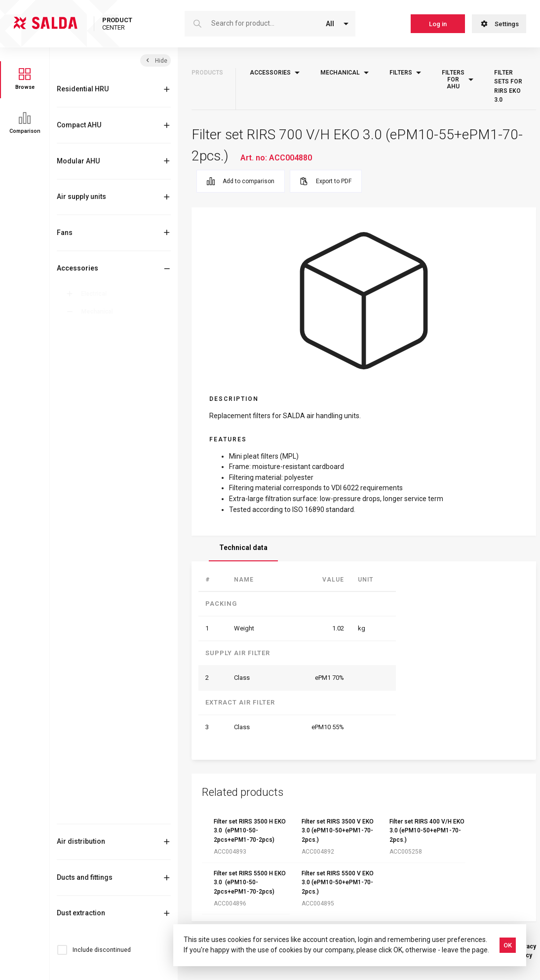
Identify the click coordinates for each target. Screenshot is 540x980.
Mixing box (104, 347)
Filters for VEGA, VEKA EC (133, 538)
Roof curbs (105, 759)
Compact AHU (79, 125)
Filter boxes (106, 452)
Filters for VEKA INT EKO (135, 502)
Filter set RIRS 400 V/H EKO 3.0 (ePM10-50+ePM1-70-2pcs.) (427, 831)
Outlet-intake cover (116, 724)
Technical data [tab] (243, 548)
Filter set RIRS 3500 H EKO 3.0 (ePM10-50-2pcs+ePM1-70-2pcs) (250, 831)
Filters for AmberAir (122, 640)
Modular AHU (78, 161)
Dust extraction (81, 913)
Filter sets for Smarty (131, 608)
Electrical (96, 294)
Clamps (100, 382)
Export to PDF (326, 181)
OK (508, 945)
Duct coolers (107, 417)
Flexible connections (118, 686)
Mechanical (99, 312)
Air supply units (81, 196)
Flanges (101, 669)
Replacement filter (127, 555)
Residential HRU (83, 89)
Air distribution (81, 841)
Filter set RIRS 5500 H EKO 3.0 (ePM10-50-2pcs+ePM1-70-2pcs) (250, 882)
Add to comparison (241, 181)
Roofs (98, 777)
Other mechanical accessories (115, 705)
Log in (438, 24)
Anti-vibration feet (115, 329)
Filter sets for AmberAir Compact (134, 571)
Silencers (103, 794)
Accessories (77, 268)
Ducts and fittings (85, 877)
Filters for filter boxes (126, 625)
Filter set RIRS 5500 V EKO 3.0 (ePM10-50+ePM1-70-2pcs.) (338, 882)
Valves (99, 812)
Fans (65, 233)
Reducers (103, 742)
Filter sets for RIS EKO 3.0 (132, 591)
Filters (99, 469)
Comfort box (107, 364)
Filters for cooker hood (126, 652)
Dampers (102, 399)
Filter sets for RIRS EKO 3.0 (135, 517)
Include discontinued (102, 950)
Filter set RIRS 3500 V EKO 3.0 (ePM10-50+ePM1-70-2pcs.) (338, 831)
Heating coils (108, 434)
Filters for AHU (118, 487)
